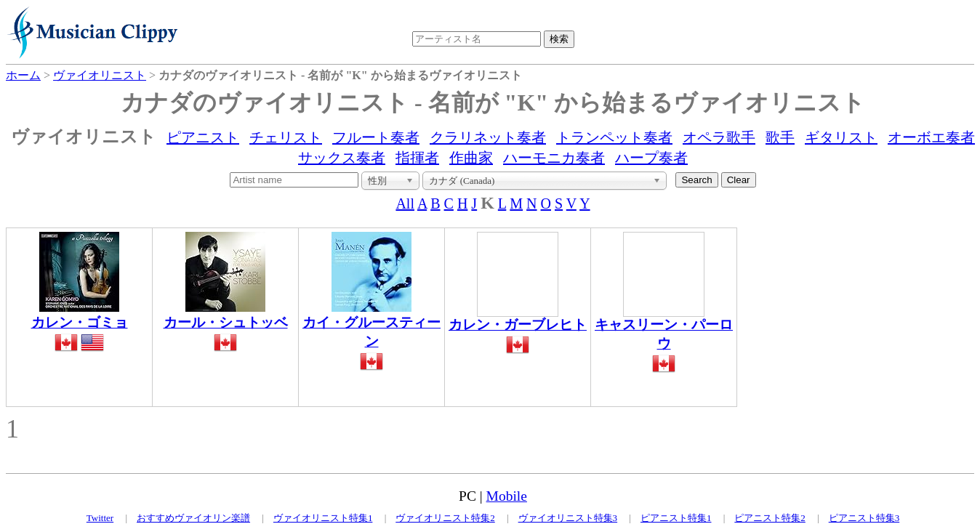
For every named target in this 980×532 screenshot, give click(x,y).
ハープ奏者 (651, 158)
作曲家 (471, 158)
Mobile (507, 496)
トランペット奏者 (614, 137)
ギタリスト (841, 137)
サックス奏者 (342, 158)
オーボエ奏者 (931, 137)
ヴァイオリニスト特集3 (568, 518)
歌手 (780, 137)
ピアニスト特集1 (676, 518)
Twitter (100, 518)
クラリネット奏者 (488, 137)
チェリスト (286, 137)
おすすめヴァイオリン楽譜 (193, 518)
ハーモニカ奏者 (554, 158)
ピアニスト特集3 (864, 518)
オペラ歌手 (719, 137)
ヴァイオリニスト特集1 (323, 518)
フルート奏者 (376, 137)
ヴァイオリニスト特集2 (445, 518)
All (405, 203)
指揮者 (417, 158)
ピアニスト (203, 137)
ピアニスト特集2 (770, 518)
